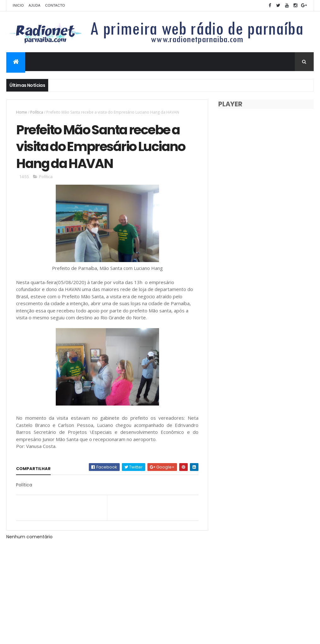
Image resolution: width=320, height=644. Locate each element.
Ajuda (35, 5)
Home (22, 112)
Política (37, 112)
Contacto (55, 5)
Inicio (18, 5)
